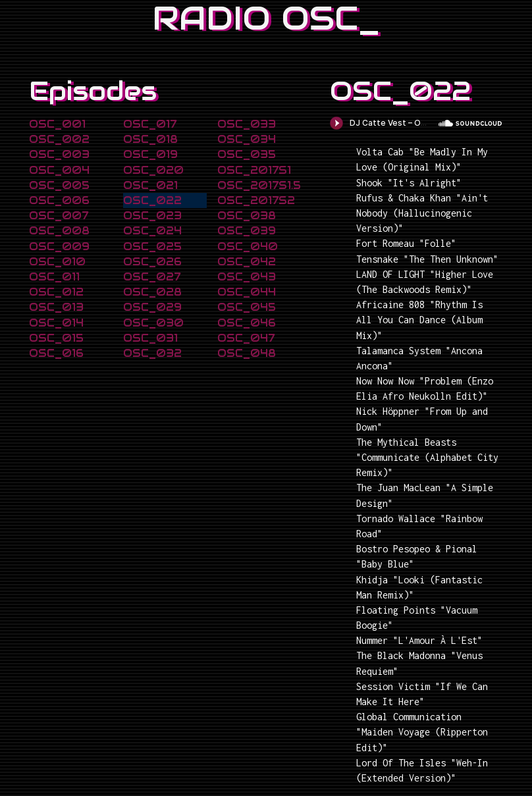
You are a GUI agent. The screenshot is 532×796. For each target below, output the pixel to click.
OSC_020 (153, 170)
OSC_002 (59, 139)
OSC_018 (150, 139)
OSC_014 (56, 323)
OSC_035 (247, 154)
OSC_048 (247, 353)
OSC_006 (59, 200)
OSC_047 (246, 338)
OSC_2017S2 (256, 200)
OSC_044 (247, 292)
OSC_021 (150, 185)
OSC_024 (152, 231)
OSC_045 (247, 307)
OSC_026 (152, 262)
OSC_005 (59, 185)
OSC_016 (56, 353)
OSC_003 (59, 154)
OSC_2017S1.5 (259, 185)
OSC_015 (56, 338)
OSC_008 (59, 231)
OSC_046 (247, 323)
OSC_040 (248, 247)
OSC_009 (59, 247)
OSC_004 (59, 170)
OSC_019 (150, 154)
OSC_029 (152, 307)
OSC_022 (152, 200)
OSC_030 (153, 323)
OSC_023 (152, 216)
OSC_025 (152, 247)
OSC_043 (247, 277)
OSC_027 (152, 277)
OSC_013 (56, 307)
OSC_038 (247, 216)
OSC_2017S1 (254, 170)
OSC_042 (247, 262)
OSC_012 (56, 292)
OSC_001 (57, 124)
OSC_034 (247, 139)
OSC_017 (150, 124)
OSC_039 (247, 231)
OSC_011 (54, 277)
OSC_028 (152, 292)
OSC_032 (152, 353)
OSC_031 (150, 338)
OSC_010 (57, 262)
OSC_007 (59, 216)
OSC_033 (247, 124)
